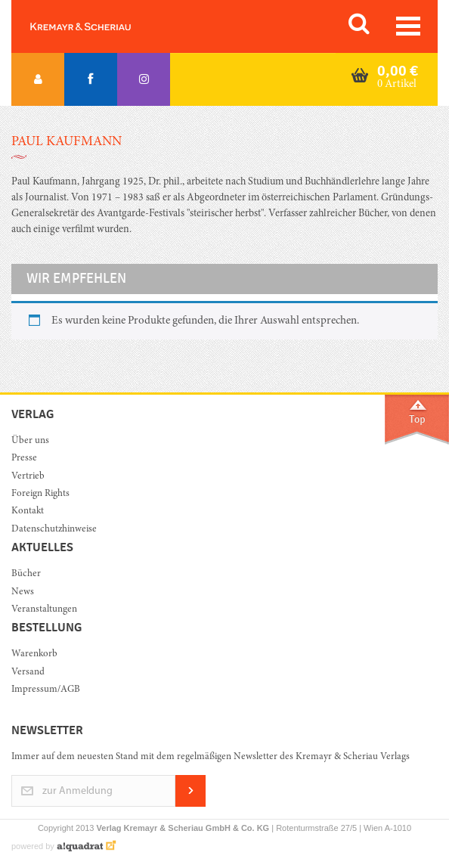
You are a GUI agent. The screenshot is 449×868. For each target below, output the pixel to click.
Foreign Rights (40, 494)
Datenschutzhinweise (54, 530)
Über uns (30, 441)
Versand (28, 673)
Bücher (26, 574)
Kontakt (28, 511)
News (23, 592)
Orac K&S (98, 26)
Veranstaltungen (44, 610)
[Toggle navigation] (408, 26)
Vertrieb (28, 477)
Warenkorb (34, 654)
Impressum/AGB (46, 690)
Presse (24, 459)
